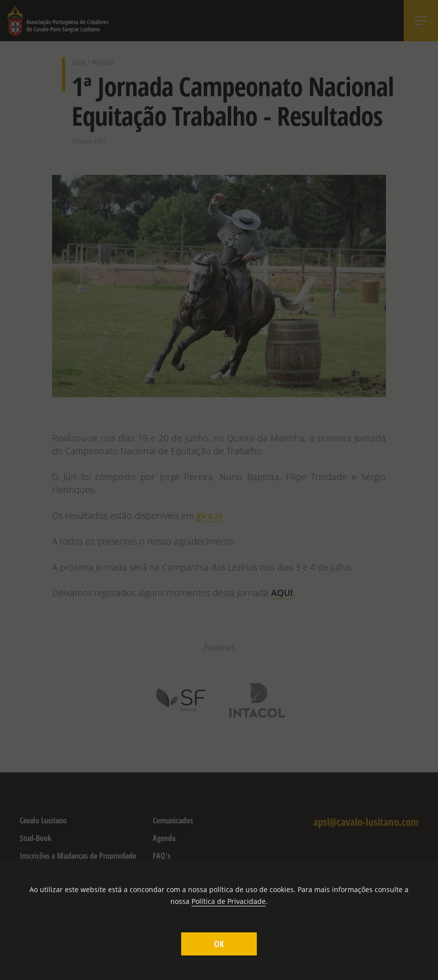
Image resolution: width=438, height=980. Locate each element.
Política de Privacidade (229, 901)
